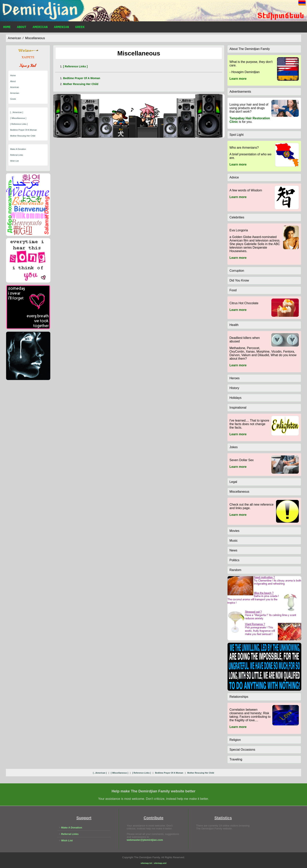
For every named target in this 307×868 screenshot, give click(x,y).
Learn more (238, 79)
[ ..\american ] (17, 112)
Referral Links (17, 155)
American (40, 28)
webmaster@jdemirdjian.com (145, 840)
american (14, 38)
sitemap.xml (160, 863)
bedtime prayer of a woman (23, 130)
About (22, 28)
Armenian (61, 28)
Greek (80, 28)
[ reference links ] (19, 124)
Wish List (14, 161)
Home (7, 28)
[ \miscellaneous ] (18, 118)
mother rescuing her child (23, 136)
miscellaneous (35, 38)
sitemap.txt (146, 863)
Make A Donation (18, 149)
